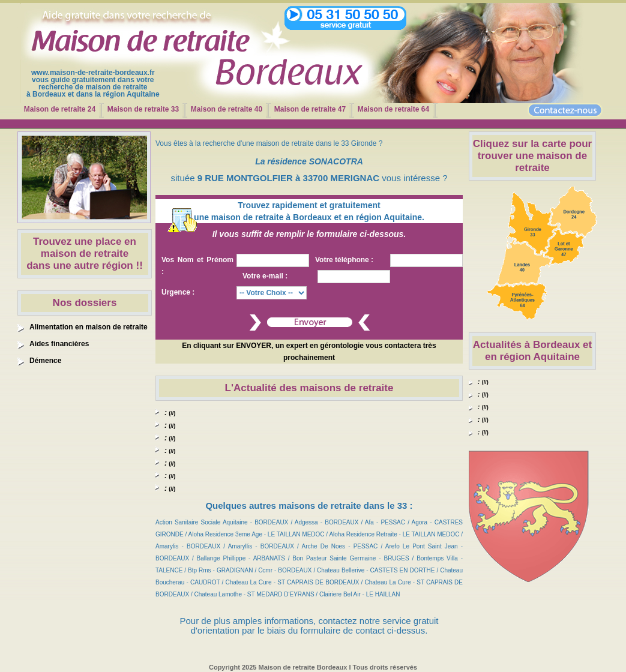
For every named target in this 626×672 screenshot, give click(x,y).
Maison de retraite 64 (393, 109)
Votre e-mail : (265, 276)
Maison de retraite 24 (60, 109)
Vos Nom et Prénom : (197, 266)
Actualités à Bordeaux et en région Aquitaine (532, 351)
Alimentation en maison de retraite (89, 327)
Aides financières (59, 344)
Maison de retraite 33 (143, 109)
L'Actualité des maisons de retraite (309, 388)
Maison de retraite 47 (310, 109)
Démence (45, 361)
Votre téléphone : (344, 260)
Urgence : (178, 292)
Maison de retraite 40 (227, 109)
